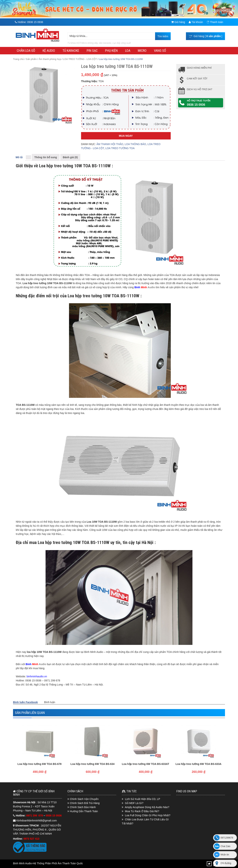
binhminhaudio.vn (37, 676)
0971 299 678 (35, 816)
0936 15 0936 (196, 105)
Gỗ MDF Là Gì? (134, 803)
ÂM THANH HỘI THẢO (110, 144)
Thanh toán (215, 22)
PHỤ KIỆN (111, 51)
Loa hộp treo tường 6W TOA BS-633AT (145, 764)
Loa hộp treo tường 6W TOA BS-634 (93, 764)
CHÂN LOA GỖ (26, 51)
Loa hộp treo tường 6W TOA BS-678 (40, 764)
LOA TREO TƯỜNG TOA (120, 148)
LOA (128, 51)
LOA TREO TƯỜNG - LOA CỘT (80, 59)
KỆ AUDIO (49, 51)
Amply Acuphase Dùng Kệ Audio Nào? (147, 807)
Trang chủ (18, 59)
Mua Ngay (126, 136)
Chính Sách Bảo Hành (83, 807)
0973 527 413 (31, 839)
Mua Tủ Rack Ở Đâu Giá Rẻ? (142, 811)
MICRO (142, 51)
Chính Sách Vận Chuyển (84, 799)
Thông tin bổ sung (46, 157)
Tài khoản (196, 22)
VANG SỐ (160, 51)
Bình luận (50, 702)
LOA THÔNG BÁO (135, 144)
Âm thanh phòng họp (50, 59)
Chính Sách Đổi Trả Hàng (85, 803)
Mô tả (19, 157)
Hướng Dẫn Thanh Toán (84, 811)
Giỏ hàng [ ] (205, 36)
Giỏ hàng (178, 22)
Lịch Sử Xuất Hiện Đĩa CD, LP (143, 799)
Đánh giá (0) (70, 157)
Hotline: (29, 22)
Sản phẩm (31, 59)
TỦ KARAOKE (71, 51)
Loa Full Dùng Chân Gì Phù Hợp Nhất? (148, 815)
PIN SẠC (92, 51)
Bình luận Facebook (25, 702)
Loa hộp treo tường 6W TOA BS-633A (198, 764)
